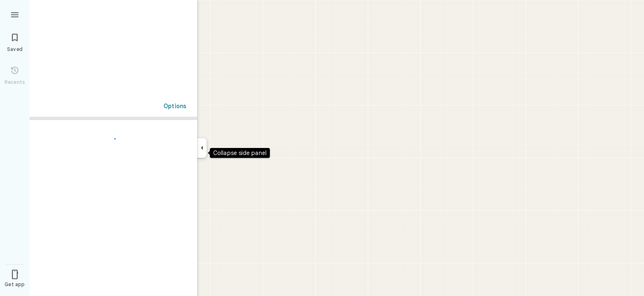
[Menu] (15, 14)
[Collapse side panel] (202, 148)
